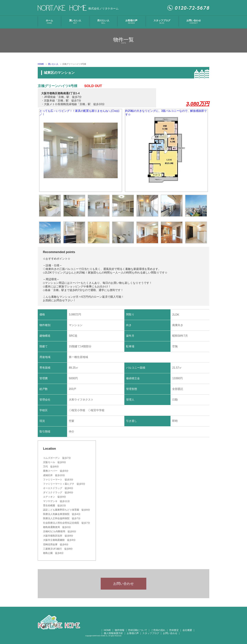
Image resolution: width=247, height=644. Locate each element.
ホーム (49, 22)
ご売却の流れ (158, 632)
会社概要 (187, 632)
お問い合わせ (194, 22)
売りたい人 (103, 22)
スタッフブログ (162, 22)
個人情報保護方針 (113, 635)
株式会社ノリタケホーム (103, 8)
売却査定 (174, 632)
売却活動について (138, 632)
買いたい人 (75, 22)
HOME (41, 64)
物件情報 (120, 632)
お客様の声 (131, 22)
